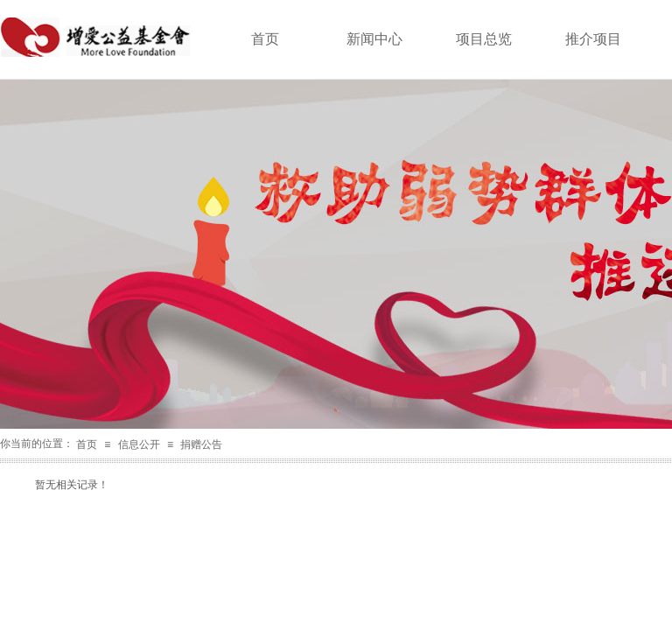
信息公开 (139, 444)
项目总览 (484, 39)
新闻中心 (374, 39)
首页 (87, 444)
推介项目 (593, 39)
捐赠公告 (201, 444)
